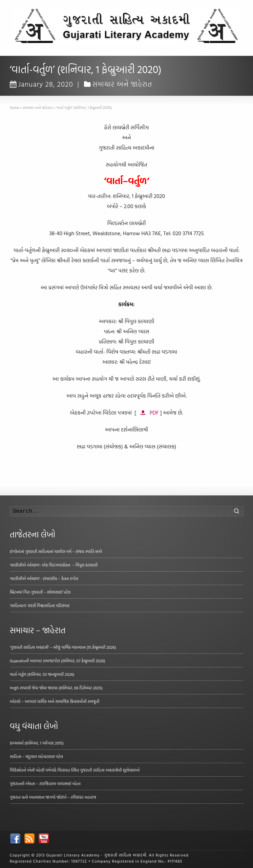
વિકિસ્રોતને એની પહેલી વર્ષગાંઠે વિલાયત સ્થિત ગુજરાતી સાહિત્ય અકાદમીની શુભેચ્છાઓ (75, 770)
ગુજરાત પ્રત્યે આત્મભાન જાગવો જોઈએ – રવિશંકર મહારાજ (53, 797)
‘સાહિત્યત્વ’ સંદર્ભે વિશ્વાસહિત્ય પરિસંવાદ (40, 605)
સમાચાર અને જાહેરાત (122, 84)
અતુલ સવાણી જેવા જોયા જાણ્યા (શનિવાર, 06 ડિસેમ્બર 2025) (56, 688)
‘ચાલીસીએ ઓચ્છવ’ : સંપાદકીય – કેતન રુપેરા (44, 578)
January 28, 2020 (41, 84)
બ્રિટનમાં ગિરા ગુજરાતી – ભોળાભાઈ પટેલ (40, 592)
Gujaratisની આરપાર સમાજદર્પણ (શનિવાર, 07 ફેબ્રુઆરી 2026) (58, 661)
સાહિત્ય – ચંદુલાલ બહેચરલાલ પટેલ (37, 756)
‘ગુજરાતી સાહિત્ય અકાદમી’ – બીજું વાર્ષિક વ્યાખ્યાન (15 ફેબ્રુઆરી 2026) (63, 647)
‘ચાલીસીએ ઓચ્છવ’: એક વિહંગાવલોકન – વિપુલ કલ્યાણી (54, 565)
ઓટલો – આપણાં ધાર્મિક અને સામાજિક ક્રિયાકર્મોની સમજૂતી (55, 701)
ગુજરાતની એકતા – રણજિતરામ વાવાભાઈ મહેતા (45, 783)
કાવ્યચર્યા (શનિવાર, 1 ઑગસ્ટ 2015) (37, 743)
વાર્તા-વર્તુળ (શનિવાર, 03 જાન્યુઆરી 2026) (42, 674)
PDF (154, 413)
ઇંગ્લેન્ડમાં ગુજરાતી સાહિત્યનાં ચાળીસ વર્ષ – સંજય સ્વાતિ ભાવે (56, 551)
